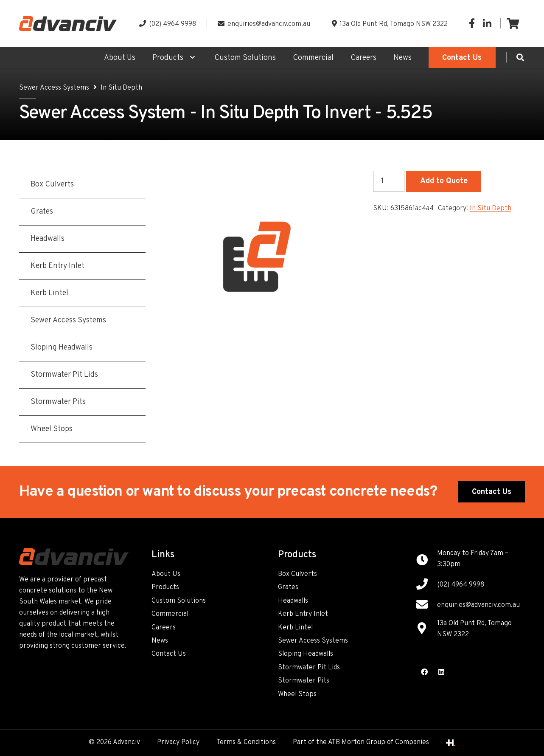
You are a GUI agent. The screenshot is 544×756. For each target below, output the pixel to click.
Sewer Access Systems (54, 88)
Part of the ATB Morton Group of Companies (361, 742)
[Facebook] (472, 23)
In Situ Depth (121, 88)
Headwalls (293, 601)
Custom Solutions (179, 601)
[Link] (68, 24)
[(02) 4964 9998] (426, 585)
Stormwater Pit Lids (309, 668)
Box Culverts (297, 574)
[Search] (520, 57)
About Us (166, 574)
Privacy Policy (178, 742)
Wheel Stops (297, 694)
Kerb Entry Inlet (303, 614)
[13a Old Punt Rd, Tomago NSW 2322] (426, 629)
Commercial (170, 614)
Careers (164, 628)
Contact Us (169, 654)
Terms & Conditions (246, 742)
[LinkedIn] (487, 23)
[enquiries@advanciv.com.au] (426, 606)
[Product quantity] (389, 181)
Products (165, 587)
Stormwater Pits (304, 681)
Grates (288, 587)
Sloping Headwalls (306, 654)
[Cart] (513, 23)
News (160, 641)
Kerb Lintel (295, 628)
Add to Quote (444, 181)
